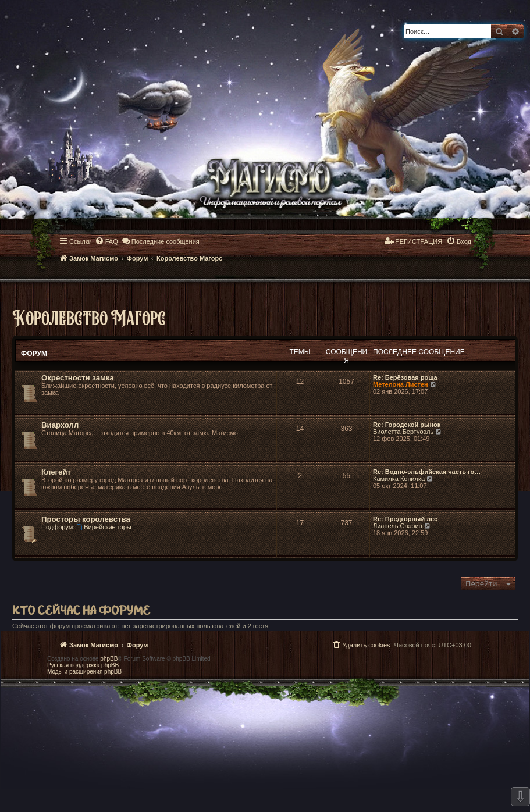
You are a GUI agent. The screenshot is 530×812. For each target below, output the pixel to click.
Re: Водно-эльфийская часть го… (427, 472)
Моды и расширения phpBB (84, 672)
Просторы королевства (86, 519)
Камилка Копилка (399, 479)
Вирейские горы (104, 527)
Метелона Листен (401, 384)
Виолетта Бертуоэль (403, 432)
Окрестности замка (78, 378)
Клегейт (56, 472)
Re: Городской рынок (407, 425)
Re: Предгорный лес (405, 519)
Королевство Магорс (89, 317)
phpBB (109, 659)
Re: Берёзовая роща (405, 377)
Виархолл (60, 425)
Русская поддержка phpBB (83, 665)
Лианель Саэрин (398, 526)
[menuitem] (106, 241)
